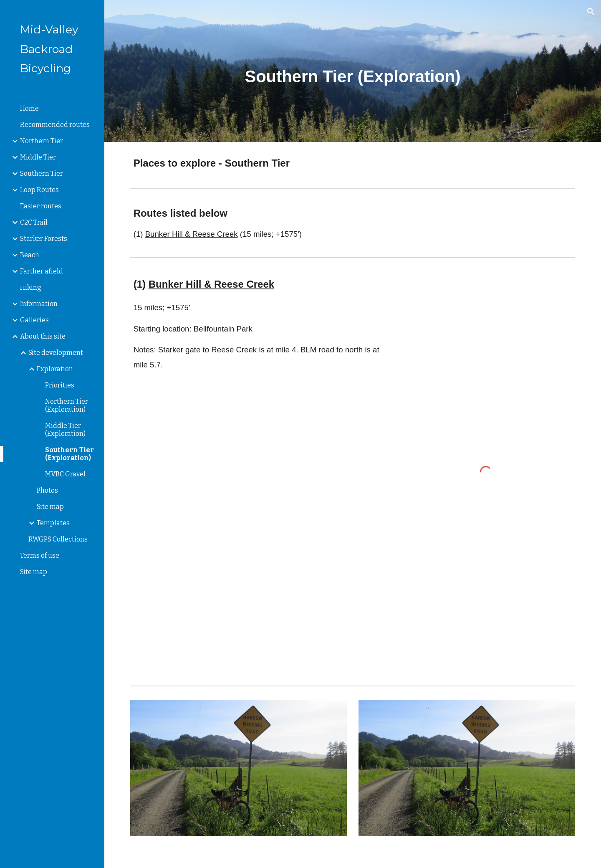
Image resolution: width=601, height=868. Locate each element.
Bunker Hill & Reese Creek (192, 234)
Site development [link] (56, 353)
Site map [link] (50, 507)
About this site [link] (43, 336)
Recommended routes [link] (55, 125)
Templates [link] (53, 523)
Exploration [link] (55, 369)
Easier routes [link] (41, 206)
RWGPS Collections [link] (58, 539)
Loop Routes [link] (39, 190)
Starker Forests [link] (44, 239)
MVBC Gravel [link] (65, 474)
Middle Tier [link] (38, 157)
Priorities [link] (60, 385)
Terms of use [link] (40, 555)
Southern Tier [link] (42, 173)
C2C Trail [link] (34, 222)
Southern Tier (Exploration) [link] (69, 454)
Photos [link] (47, 490)
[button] (591, 12)
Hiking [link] (31, 287)
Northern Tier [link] (42, 141)
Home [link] (29, 108)
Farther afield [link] (42, 271)
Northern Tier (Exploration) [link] (67, 405)
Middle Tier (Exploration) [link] (65, 430)
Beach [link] (30, 255)
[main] (353, 71)
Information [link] (39, 304)
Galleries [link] (34, 320)
